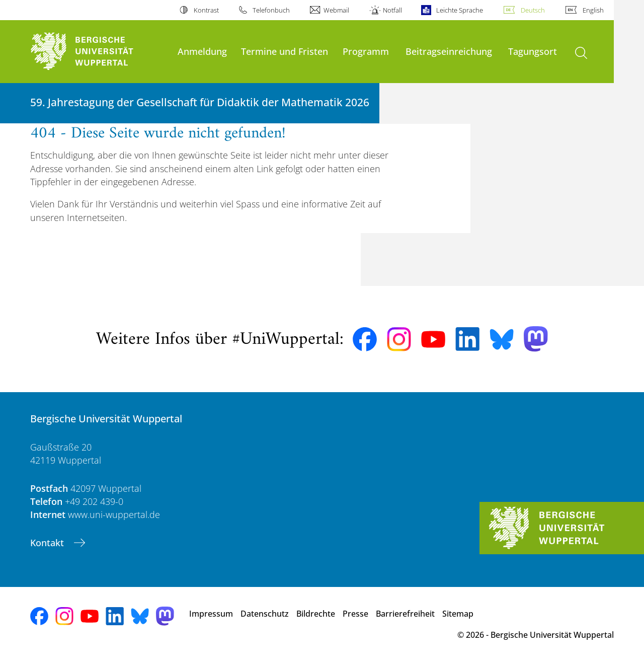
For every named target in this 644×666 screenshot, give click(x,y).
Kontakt (48, 543)
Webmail (336, 10)
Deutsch (533, 10)
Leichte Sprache (460, 10)
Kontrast (206, 10)
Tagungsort (533, 51)
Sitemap (458, 614)
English (593, 10)
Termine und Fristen (285, 51)
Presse (355, 614)
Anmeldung (202, 51)
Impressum (211, 614)
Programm (366, 51)
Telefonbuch (271, 10)
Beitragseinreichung (449, 51)
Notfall (392, 10)
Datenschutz (265, 614)
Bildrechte (316, 614)
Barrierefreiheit (405, 614)
